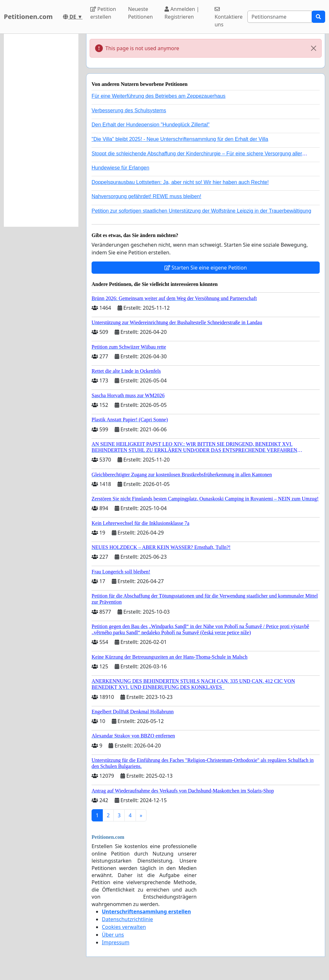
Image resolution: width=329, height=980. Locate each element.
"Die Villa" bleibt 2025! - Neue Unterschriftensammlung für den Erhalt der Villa (180, 139)
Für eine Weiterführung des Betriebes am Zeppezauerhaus (159, 96)
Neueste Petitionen (141, 13)
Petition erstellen (103, 13)
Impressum (116, 942)
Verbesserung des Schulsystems (129, 110)
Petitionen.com (28, 17)
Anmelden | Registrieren (182, 13)
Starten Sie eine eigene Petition (206, 268)
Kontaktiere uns (229, 17)
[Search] (280, 17)
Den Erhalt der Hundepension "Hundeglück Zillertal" (151, 125)
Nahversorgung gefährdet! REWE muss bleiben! (147, 196)
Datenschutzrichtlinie (127, 919)
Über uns (113, 935)
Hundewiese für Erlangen (120, 168)
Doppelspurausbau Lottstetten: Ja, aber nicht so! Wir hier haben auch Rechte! (180, 182)
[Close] (314, 48)
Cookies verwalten (124, 927)
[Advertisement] (41, 130)
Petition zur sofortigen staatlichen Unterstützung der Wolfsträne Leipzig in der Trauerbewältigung (201, 211)
